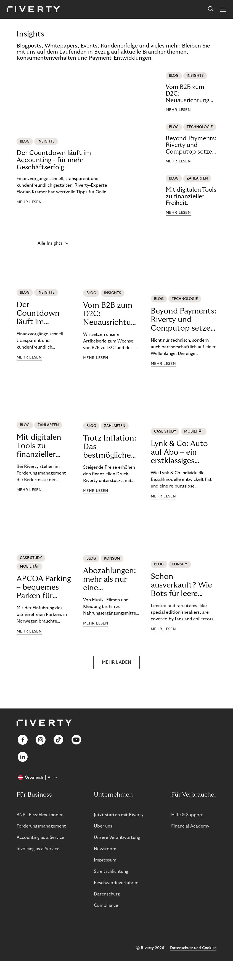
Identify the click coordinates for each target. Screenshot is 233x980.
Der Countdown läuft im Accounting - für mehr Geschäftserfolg (54, 160)
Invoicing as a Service (38, 849)
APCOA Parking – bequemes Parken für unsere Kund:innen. (44, 588)
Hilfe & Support (187, 815)
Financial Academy (190, 826)
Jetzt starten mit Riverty (119, 815)
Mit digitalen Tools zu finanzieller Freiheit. (191, 196)
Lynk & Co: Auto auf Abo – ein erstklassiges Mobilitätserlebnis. (184, 452)
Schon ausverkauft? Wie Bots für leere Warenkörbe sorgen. (181, 585)
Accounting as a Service (40, 837)
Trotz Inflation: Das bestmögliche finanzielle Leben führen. (110, 447)
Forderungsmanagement (41, 826)
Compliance (106, 905)
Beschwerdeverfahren (116, 883)
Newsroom (105, 849)
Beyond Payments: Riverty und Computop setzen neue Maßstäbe (191, 145)
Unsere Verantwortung (117, 837)
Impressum (105, 860)
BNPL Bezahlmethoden (40, 815)
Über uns (103, 826)
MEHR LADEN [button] (116, 662)
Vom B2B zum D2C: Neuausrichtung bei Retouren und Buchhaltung (190, 94)
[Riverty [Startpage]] (33, 10)
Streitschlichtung (111, 871)
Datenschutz (107, 894)
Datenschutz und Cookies (193, 948)
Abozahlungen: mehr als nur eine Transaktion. (109, 579)
